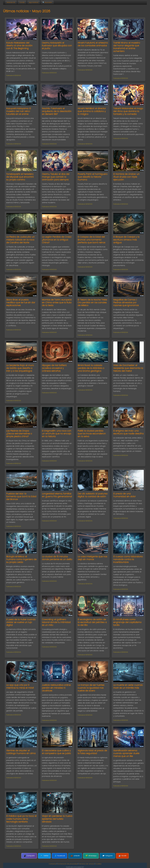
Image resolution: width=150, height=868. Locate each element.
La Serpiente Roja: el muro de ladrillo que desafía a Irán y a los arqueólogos (20, 368)
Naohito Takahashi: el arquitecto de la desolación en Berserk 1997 (57, 111)
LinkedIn (75, 856)
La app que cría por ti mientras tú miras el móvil (20, 686)
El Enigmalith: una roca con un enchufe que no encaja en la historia (57, 434)
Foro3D (22, 2)
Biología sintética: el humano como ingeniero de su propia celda (21, 559)
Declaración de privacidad (68, 864)
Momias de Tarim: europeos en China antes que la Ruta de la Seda (57, 303)
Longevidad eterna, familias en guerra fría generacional (57, 495)
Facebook (60, 856)
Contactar (53, 864)
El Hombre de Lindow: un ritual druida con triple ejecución (126, 177)
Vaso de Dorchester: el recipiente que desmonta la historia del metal (128, 368)
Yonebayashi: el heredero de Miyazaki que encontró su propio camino (20, 177)
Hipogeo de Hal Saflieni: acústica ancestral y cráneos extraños (54, 368)
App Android (34, 2)
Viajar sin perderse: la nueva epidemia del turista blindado (57, 819)
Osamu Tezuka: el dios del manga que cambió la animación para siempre (56, 177)
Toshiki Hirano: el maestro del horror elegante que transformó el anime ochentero (127, 47)
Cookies (98, 864)
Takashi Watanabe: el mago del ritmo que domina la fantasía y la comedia (128, 111)
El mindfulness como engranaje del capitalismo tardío (127, 622)
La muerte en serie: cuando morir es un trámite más (128, 686)
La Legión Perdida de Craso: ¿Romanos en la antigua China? (57, 240)
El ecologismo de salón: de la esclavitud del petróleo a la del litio (92, 622)
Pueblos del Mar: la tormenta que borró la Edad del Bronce (21, 496)
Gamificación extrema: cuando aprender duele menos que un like (126, 753)
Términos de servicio (86, 864)
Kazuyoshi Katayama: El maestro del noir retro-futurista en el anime (19, 111)
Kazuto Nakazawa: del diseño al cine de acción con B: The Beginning (19, 46)
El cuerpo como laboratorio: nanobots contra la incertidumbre (128, 559)
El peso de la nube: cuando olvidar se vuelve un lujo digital (21, 622)
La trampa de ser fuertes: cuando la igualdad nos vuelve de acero (91, 688)
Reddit (122, 856)
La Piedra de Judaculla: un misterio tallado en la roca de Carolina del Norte (20, 240)
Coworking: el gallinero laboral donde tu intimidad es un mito (56, 622)
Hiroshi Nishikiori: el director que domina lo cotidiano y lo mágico (92, 111)
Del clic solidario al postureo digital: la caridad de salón (93, 495)
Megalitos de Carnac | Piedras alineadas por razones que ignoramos (126, 303)
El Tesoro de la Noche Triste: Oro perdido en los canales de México (92, 303)
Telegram (107, 856)
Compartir (29, 856)
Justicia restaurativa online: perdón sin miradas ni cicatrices (56, 688)
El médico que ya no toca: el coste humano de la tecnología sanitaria (21, 819)
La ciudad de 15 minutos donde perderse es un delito (57, 558)
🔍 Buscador (47, 2)
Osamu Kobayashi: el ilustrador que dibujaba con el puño (57, 46)
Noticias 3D (11, 2)
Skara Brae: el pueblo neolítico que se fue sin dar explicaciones (21, 303)
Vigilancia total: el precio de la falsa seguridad (92, 752)
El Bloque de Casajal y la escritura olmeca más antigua (126, 240)
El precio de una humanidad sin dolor (124, 495)
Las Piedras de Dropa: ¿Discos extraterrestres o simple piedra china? (19, 434)
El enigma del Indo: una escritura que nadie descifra (128, 432)
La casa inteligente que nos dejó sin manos (92, 558)
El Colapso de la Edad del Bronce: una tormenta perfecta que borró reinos (91, 240)
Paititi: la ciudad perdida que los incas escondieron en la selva (92, 434)
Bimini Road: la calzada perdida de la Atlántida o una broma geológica (91, 368)
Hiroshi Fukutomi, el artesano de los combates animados (93, 44)
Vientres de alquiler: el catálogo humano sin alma (21, 752)
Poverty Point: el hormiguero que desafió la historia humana (93, 177)
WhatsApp (91, 856)
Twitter (44, 856)
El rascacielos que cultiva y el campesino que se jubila (56, 752)
